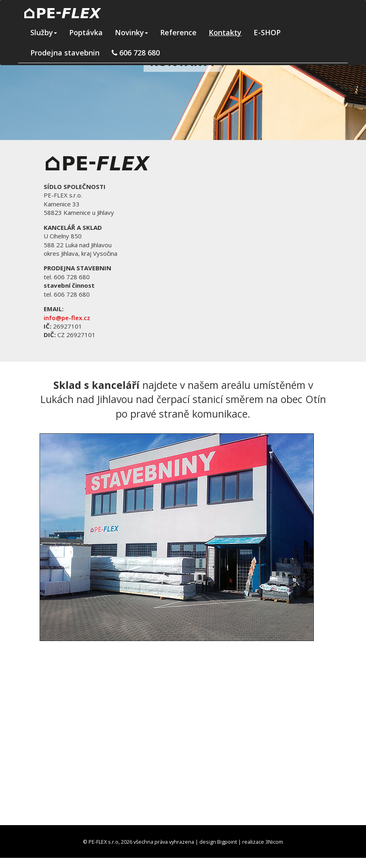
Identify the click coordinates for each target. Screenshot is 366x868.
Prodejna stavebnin (65, 53)
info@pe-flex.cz (67, 318)
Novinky (131, 32)
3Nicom (274, 842)
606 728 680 (136, 53)
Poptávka (86, 32)
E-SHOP (267, 32)
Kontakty (225, 32)
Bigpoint (227, 842)
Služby (44, 32)
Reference (178, 32)
